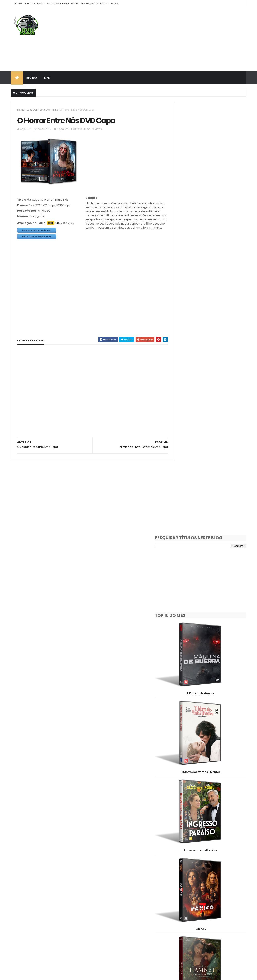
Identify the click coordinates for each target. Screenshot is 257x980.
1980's (197, 848)
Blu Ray (32, 78)
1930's (179, 848)
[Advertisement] (173, 39)
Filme (55, 110)
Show (178, 897)
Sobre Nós (88, 3)
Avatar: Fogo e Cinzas (210, 765)
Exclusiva (45, 110)
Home (18, 3)
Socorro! (210, 635)
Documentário (207, 876)
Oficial (179, 890)
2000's (179, 855)
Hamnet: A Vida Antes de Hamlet (210, 506)
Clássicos (181, 876)
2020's (221, 855)
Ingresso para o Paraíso (210, 376)
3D (196, 862)
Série (222, 890)
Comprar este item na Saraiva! (37, 231)
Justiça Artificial (210, 700)
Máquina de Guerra (209, 247)
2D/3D (179, 862)
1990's (216, 848)
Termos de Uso (35, 3)
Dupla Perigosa (210, 830)
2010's (200, 855)
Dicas (115, 3)
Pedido (202, 890)
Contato (103, 3)
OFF (226, 883)
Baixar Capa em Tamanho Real (37, 237)
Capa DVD (32, 110)
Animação (215, 862)
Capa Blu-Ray (184, 869)
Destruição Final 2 (210, 571)
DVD (47, 78)
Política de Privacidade (62, 3)
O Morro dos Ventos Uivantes (210, 311)
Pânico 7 (210, 441)
